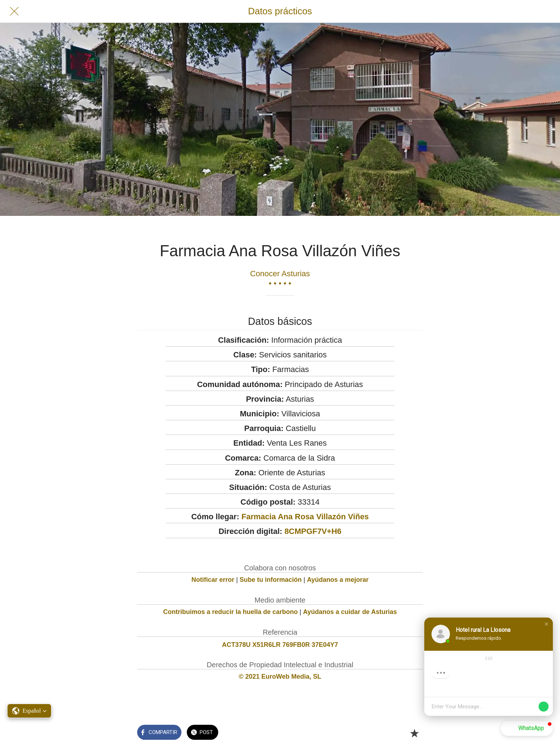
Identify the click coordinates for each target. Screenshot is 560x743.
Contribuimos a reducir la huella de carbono (231, 612)
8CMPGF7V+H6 (313, 531)
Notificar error (213, 580)
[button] (29, 711)
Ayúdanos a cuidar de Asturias (350, 612)
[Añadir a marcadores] (414, 733)
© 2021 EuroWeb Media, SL (280, 677)
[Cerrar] (14, 11)
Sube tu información (271, 580)
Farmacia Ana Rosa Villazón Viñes (305, 517)
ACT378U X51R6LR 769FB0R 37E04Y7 (280, 645)
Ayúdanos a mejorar (338, 580)
